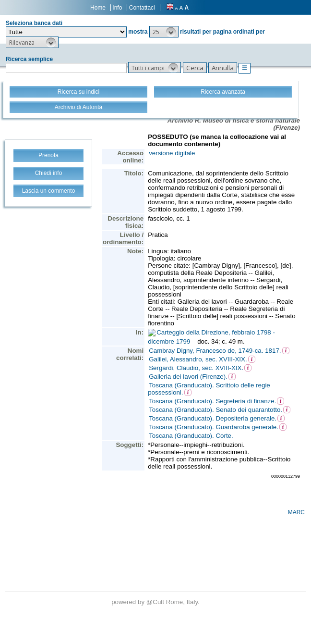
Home (98, 8)
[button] (164, 32)
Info (117, 8)
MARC (296, 512)
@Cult (156, 602)
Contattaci (142, 8)
